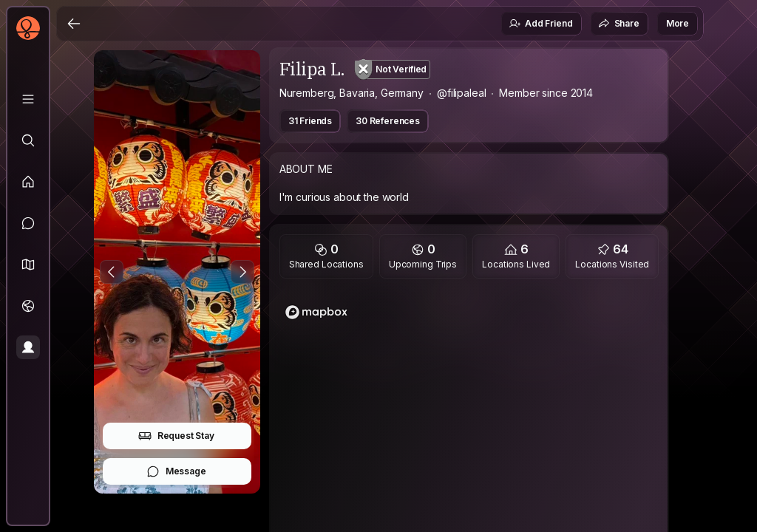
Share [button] (619, 24)
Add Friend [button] (540, 24)
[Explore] (28, 140)
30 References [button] (388, 121)
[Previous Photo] (112, 272)
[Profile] (28, 347)
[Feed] (28, 182)
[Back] (74, 24)
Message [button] (176, 471)
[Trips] (28, 306)
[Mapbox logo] (316, 312)
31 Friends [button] (310, 121)
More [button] (678, 23)
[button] (28, 265)
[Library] (28, 99)
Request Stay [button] (176, 436)
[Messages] (28, 223)
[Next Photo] (242, 272)
